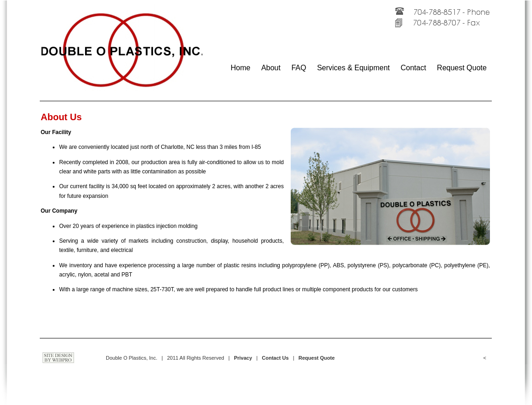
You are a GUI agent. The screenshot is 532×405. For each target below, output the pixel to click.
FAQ (299, 68)
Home (241, 68)
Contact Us (275, 358)
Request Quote (462, 68)
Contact (413, 68)
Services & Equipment (353, 68)
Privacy (243, 358)
